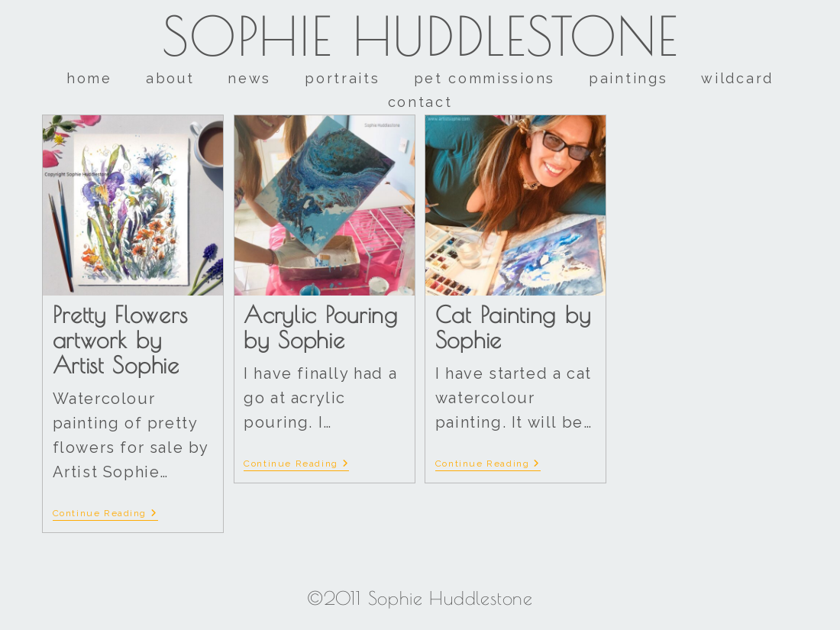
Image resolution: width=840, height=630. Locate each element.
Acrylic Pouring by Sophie (321, 327)
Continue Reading (105, 513)
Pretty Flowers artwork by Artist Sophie (120, 339)
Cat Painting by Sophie (513, 327)
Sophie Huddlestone (420, 36)
